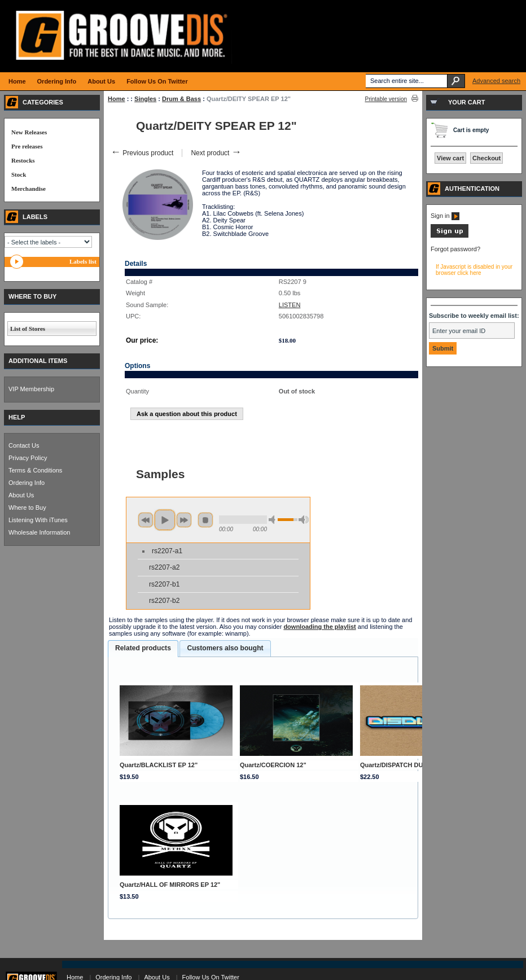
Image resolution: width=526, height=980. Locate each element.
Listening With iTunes (38, 520)
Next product (216, 153)
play (165, 520)
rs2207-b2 (164, 601)
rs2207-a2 (164, 567)
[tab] (143, 649)
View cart (450, 158)
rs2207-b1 (164, 584)
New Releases (29, 132)
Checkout (486, 158)
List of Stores (28, 329)
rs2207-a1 (167, 551)
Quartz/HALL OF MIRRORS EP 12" (170, 885)
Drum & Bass (181, 99)
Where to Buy (27, 508)
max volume (304, 520)
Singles (145, 99)
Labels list (83, 261)
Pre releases (27, 146)
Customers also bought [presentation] (225, 648)
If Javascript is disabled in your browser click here (474, 270)
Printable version (386, 99)
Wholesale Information (39, 532)
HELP (17, 417)
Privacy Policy (28, 458)
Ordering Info (27, 483)
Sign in (445, 216)
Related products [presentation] (143, 648)
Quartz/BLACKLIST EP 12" (159, 765)
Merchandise (29, 189)
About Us (21, 495)
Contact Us (24, 445)
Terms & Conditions (35, 470)
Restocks (23, 160)
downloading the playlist (319, 627)
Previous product (142, 153)
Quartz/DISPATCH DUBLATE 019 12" (413, 765)
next (184, 520)
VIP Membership (31, 389)
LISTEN (290, 305)
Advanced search (496, 81)
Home (117, 99)
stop (205, 520)
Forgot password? (455, 249)
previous (146, 520)
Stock (19, 174)
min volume (274, 520)
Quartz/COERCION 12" (273, 765)
